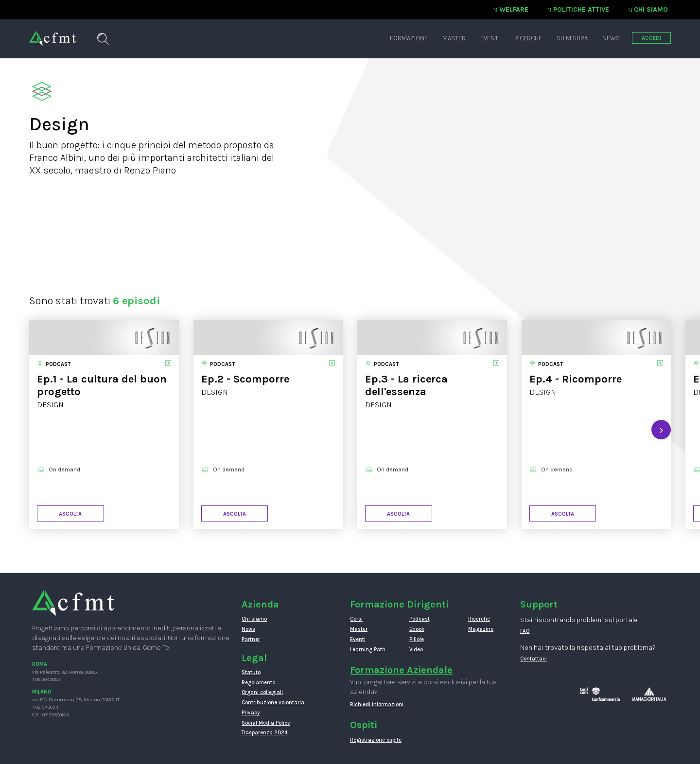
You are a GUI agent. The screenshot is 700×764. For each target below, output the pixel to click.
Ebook (417, 629)
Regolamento (258, 683)
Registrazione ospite (376, 740)
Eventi (490, 38)
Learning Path (368, 650)
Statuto (251, 672)
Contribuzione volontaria (273, 703)
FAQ (525, 631)
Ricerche (528, 38)
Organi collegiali (262, 692)
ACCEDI (651, 38)
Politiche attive (581, 9)
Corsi (356, 619)
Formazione (409, 38)
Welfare (514, 9)
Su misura (572, 38)
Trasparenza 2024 (264, 733)
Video (416, 650)
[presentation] (661, 430)
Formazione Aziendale (401, 670)
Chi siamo (651, 9)
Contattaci (534, 659)
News (611, 38)
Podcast (420, 619)
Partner (251, 639)
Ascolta (70, 514)
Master (454, 38)
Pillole (417, 639)
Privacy (251, 713)
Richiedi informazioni (377, 704)
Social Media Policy (266, 723)
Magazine (481, 629)
